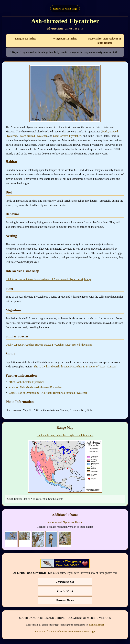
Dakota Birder (97, 625)
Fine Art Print (65, 591)
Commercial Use (65, 582)
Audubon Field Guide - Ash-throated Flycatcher (35, 387)
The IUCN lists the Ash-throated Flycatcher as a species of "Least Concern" (76, 367)
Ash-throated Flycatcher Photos (65, 522)
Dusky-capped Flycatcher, (20, 345)
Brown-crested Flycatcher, (50, 345)
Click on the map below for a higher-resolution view (65, 435)
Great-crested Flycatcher (79, 345)
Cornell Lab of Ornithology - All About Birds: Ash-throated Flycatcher (48, 393)
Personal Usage (65, 600)
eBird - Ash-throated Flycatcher (26, 382)
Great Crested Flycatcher (67, 136)
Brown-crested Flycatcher (33, 136)
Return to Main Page (65, 9)
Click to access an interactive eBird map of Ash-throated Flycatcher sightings (48, 279)
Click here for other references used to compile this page (65, 631)
